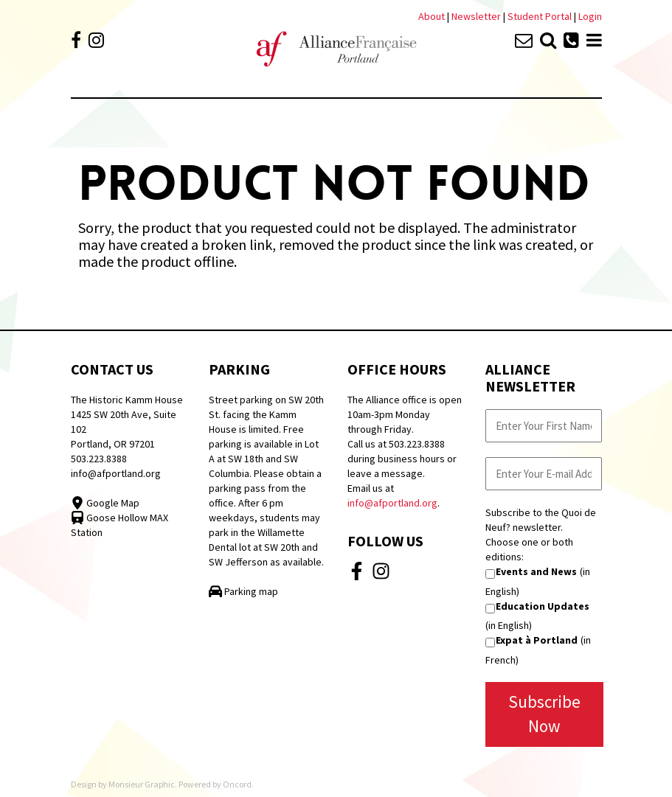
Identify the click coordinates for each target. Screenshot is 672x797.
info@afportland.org (116, 473)
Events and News (536, 571)
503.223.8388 (99, 459)
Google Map (105, 503)
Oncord (237, 784)
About (432, 16)
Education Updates (543, 606)
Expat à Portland (537, 640)
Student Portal (540, 16)
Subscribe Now (544, 714)
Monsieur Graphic (142, 784)
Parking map (243, 591)
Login (590, 16)
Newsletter (477, 16)
